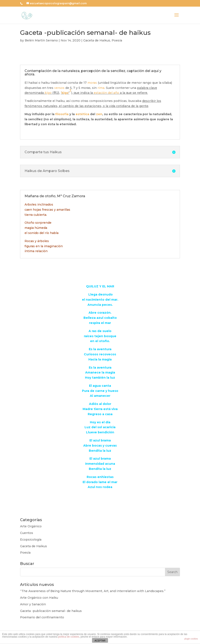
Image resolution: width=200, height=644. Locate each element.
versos (59, 88)
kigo (48, 93)
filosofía (62, 114)
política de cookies (69, 637)
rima (101, 88)
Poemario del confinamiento (42, 617)
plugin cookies (191, 639)
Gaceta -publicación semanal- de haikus (51, 611)
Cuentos (27, 533)
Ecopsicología (31, 540)
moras (92, 83)
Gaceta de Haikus (97, 40)
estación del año (106, 93)
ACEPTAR (100, 641)
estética (82, 114)
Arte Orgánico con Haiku (39, 598)
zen (99, 114)
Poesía (117, 40)
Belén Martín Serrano (41, 40)
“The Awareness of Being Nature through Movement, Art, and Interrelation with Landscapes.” (93, 591)
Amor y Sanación (33, 604)
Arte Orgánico (31, 526)
